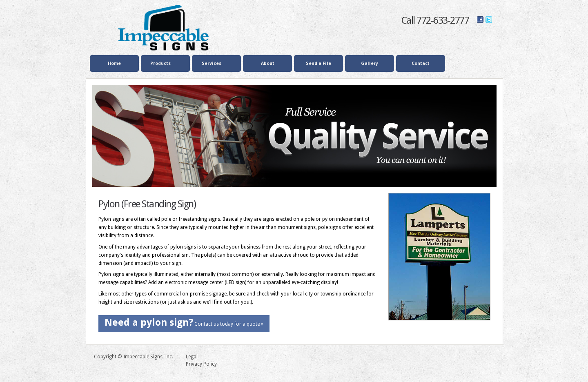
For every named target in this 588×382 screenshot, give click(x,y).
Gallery (370, 63)
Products (164, 64)
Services (215, 64)
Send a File (318, 63)
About (268, 63)
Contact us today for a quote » (184, 322)
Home (114, 63)
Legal (192, 357)
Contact (421, 63)
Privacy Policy (201, 364)
